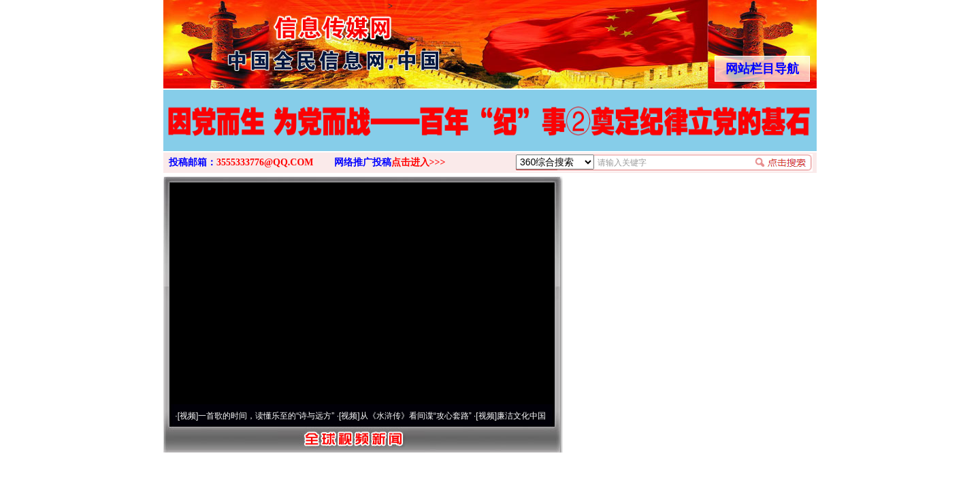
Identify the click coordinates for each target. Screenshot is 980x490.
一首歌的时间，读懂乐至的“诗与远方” (266, 416)
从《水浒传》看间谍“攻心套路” (416, 416)
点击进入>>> (419, 162)
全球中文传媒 (276, 39)
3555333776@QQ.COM (265, 162)
